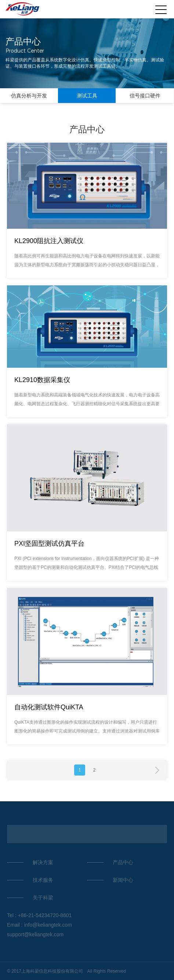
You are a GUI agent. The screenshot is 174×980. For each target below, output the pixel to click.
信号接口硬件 (145, 96)
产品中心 (123, 862)
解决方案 (43, 862)
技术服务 (43, 880)
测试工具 (87, 96)
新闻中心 (123, 880)
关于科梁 (43, 898)
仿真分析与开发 (29, 96)
